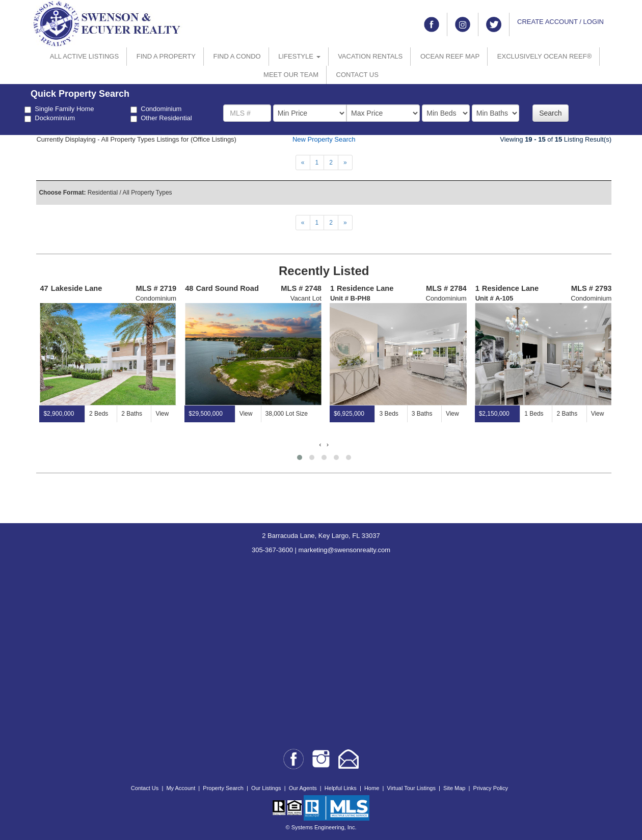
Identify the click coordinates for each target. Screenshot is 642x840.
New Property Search (324, 139)
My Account (181, 788)
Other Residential (161, 118)
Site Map (454, 788)
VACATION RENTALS (370, 56)
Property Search (223, 788)
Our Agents (303, 788)
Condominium (156, 109)
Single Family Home (59, 109)
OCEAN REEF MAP (450, 56)
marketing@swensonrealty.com (345, 550)
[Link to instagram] (463, 24)
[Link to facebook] (432, 24)
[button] (300, 457)
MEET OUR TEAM (291, 75)
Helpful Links (341, 788)
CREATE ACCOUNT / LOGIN (560, 22)
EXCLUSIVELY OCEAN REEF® (544, 56)
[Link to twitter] (494, 24)
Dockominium (50, 118)
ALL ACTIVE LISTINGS (84, 56)
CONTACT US (357, 75)
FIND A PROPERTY (166, 56)
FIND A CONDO (237, 56)
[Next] (303, 162)
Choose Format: (62, 193)
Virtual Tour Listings (411, 788)
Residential (103, 193)
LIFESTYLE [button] (299, 56)
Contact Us (145, 788)
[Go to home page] (107, 23)
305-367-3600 (272, 550)
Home (372, 788)
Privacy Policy (491, 788)
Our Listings (266, 788)
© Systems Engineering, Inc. (321, 827)
